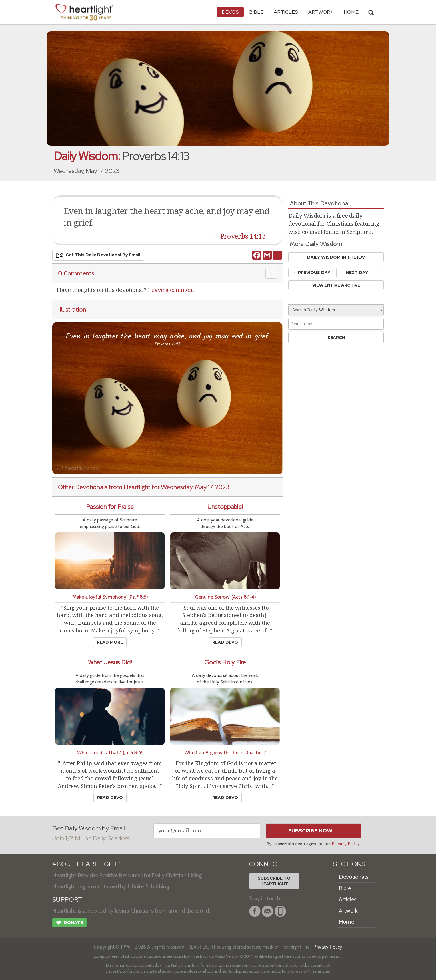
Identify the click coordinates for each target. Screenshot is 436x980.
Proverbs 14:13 (243, 236)
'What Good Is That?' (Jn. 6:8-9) (110, 752)
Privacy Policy (346, 844)
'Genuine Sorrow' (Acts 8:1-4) (225, 597)
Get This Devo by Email (98, 255)
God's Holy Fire (225, 662)
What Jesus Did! (110, 662)
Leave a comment (171, 290)
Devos (230, 12)
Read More (110, 642)
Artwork (321, 12)
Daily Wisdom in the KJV (336, 257)
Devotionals (354, 877)
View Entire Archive (336, 285)
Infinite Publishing (148, 886)
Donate (69, 923)
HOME (351, 12)
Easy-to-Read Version (220, 956)
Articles (286, 12)
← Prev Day (312, 273)
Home (346, 922)
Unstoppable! (225, 507)
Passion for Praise (110, 507)
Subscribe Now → (314, 831)
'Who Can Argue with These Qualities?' (225, 752)
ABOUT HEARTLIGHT (86, 864)
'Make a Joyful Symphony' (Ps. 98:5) (110, 597)
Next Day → (360, 273)
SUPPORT (67, 899)
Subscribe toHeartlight (274, 881)
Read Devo (225, 642)
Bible (256, 12)
